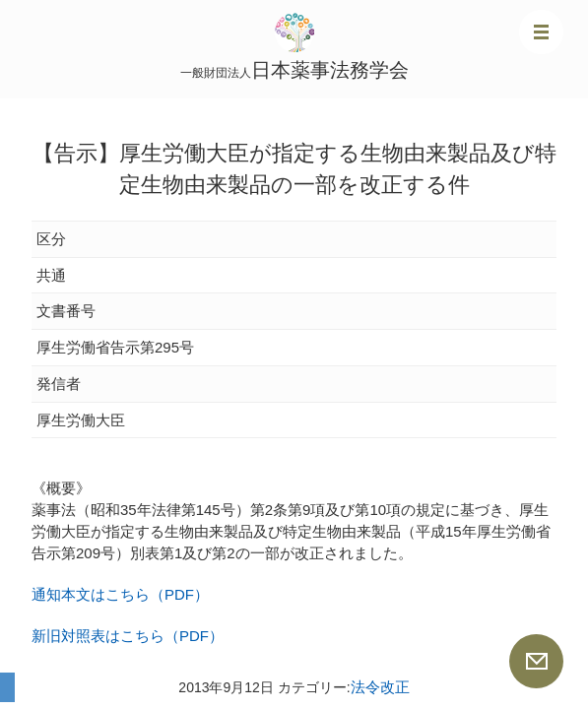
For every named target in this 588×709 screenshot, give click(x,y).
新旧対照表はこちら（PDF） (128, 636)
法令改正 (380, 687)
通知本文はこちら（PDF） (120, 594)
